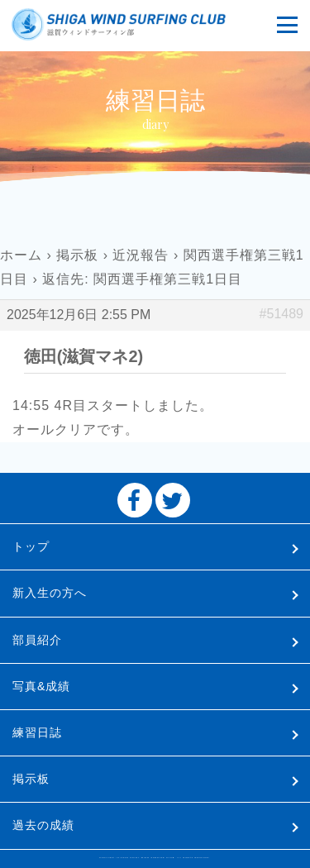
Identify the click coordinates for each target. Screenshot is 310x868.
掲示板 (77, 255)
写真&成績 (41, 686)
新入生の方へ (50, 593)
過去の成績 (43, 825)
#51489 (281, 314)
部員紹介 (37, 640)
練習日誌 (37, 732)
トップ (31, 546)
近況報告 (141, 255)
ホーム (21, 255)
